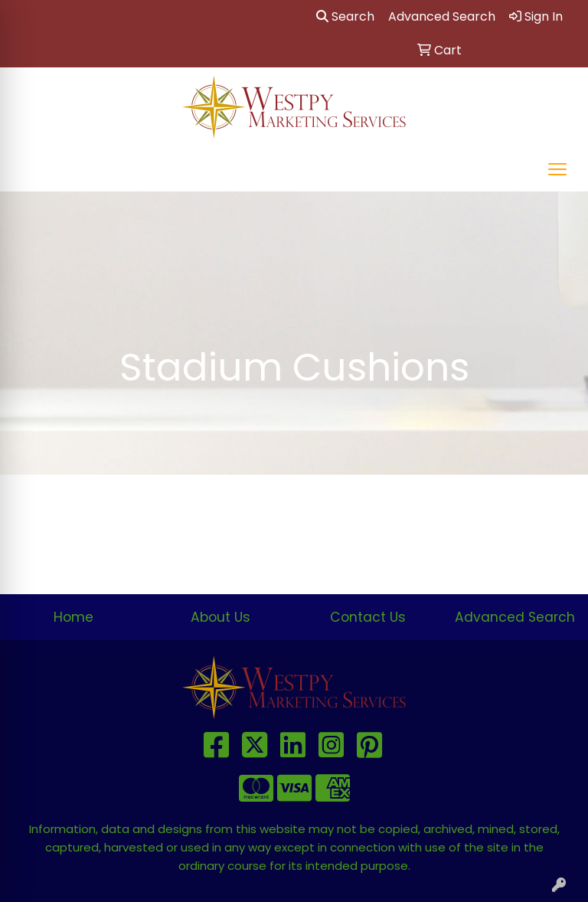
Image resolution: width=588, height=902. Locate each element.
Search (345, 16)
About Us (220, 617)
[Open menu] (557, 169)
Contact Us (368, 617)
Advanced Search (515, 617)
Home (73, 617)
